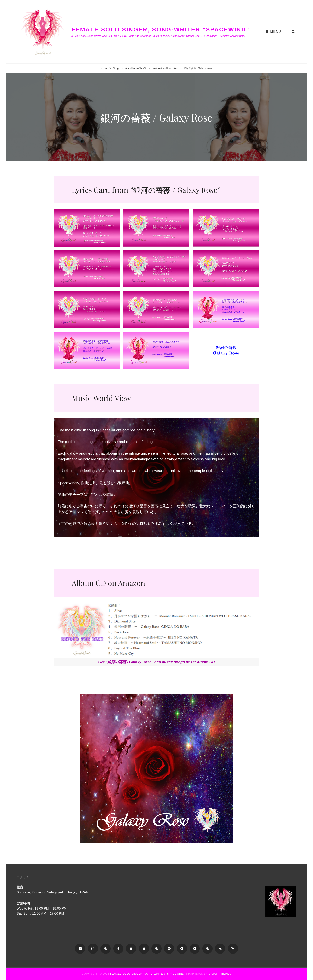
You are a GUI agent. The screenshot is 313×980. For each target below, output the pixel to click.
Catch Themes (220, 974)
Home (104, 68)
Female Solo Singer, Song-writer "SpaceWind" (160, 29)
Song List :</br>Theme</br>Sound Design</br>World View (145, 68)
